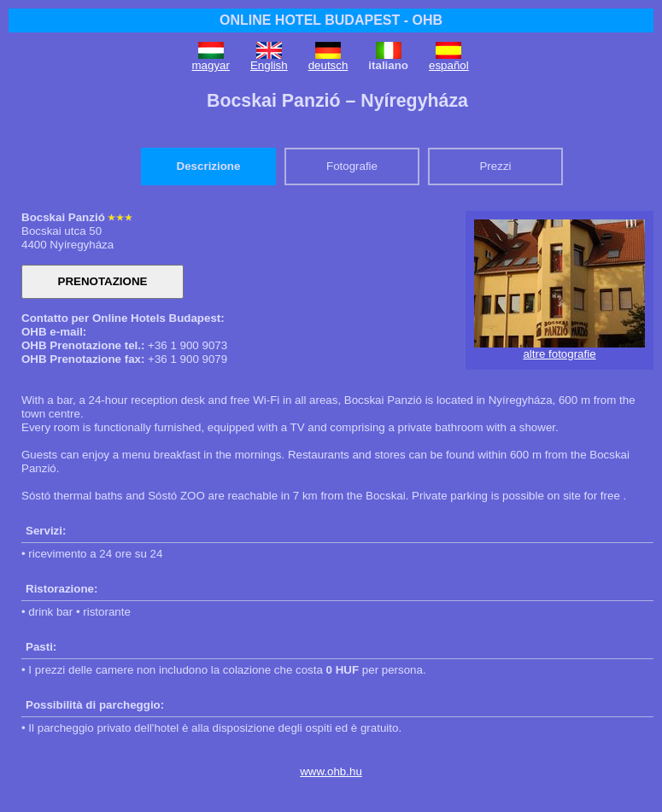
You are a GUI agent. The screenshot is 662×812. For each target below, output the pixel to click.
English (269, 65)
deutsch (328, 65)
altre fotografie (559, 354)
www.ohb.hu (331, 771)
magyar (211, 65)
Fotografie (352, 166)
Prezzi (495, 166)
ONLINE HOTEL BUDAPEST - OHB (331, 20)
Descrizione (209, 166)
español (449, 65)
